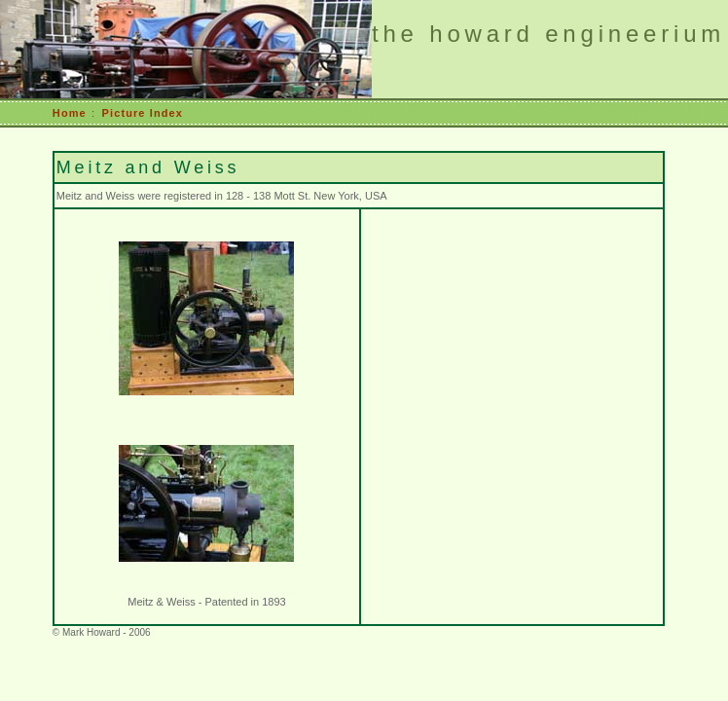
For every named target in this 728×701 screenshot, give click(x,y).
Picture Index (143, 113)
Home (70, 113)
